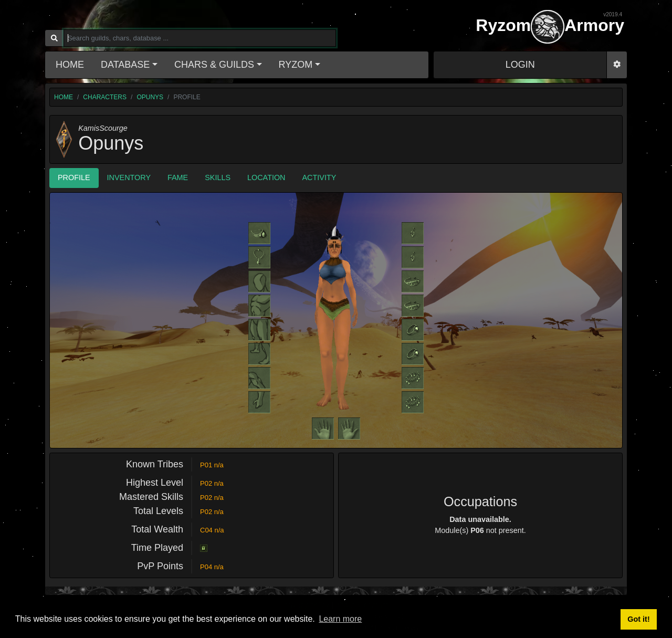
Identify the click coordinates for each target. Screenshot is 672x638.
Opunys (150, 97)
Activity (319, 177)
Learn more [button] (340, 619)
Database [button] (125, 65)
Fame (178, 177)
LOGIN (520, 65)
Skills (218, 177)
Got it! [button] (638, 619)
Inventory (129, 177)
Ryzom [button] (296, 65)
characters (105, 97)
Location (266, 177)
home (64, 97)
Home (70, 65)
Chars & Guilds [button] (214, 65)
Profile (74, 177)
